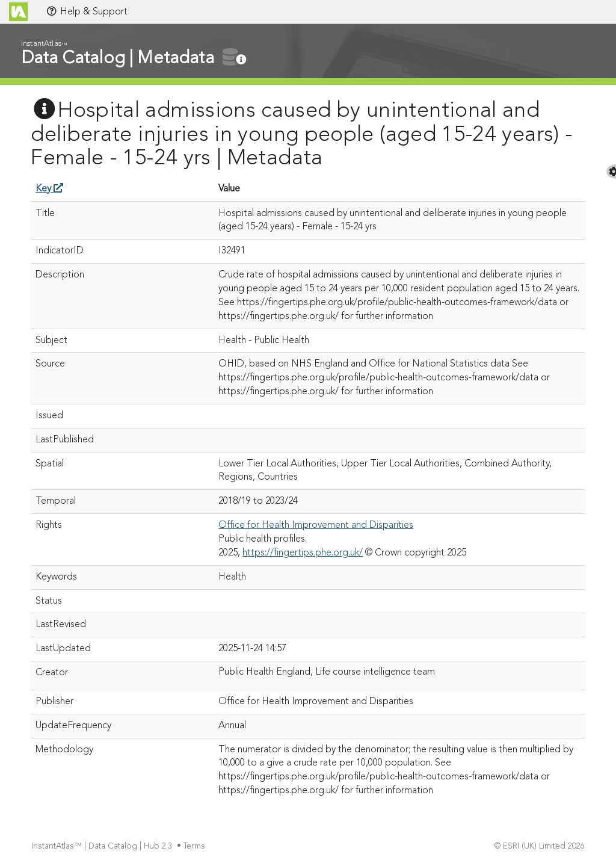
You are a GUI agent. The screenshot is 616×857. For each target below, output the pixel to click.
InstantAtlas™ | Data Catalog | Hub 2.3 (103, 846)
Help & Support (87, 11)
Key (49, 189)
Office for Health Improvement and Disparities (316, 525)
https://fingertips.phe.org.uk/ (303, 553)
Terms (196, 846)
